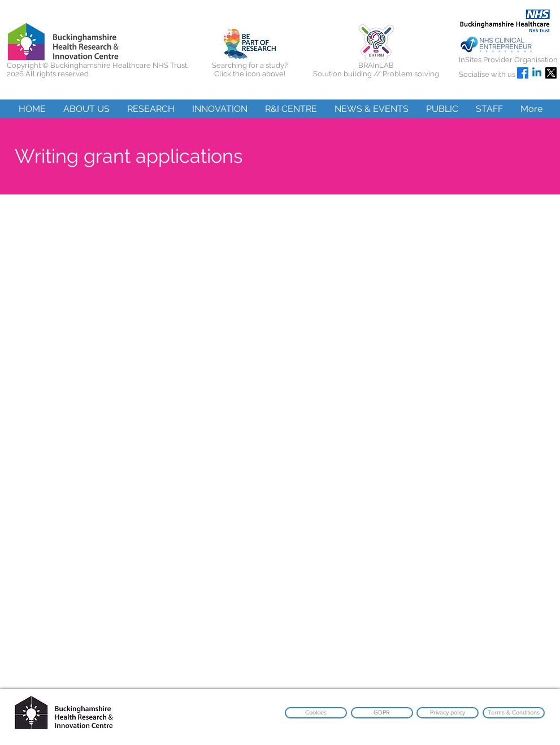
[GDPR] (382, 713)
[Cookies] (316, 713)
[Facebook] (523, 73)
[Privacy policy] (448, 713)
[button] (86, 109)
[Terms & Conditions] (514, 713)
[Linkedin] (537, 73)
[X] (551, 73)
